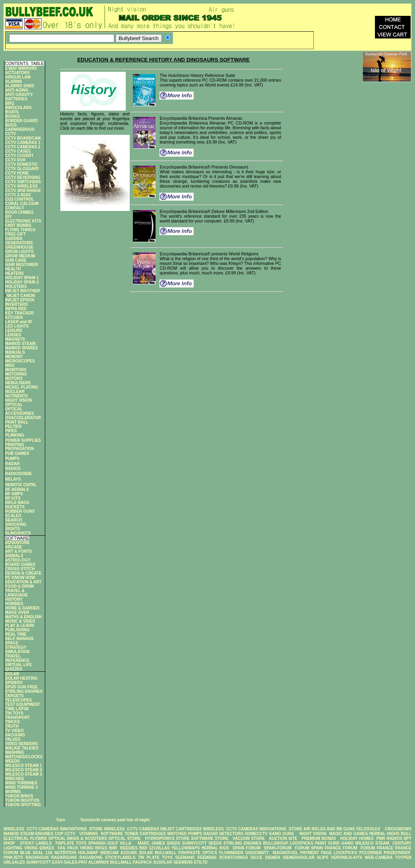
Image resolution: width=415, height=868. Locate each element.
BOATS (12, 112)
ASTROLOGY (18, 560)
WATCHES (177, 834)
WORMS (13, 792)
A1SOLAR (163, 862)
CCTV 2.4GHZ (18, 195)
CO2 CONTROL (20, 199)
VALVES (13, 739)
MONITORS (16, 370)
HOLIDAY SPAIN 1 (22, 278)
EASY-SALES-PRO (69, 862)
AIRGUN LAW (18, 77)
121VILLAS (159, 848)
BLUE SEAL (32, 853)
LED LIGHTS (17, 326)
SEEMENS (207, 857)
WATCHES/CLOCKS (24, 757)
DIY (9, 217)
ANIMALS (14, 556)
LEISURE (14, 331)
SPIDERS (14, 683)
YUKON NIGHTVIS (22, 800)
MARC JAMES (151, 843)
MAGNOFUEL (285, 853)
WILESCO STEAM (372, 843)
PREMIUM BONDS (319, 838)
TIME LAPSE (17, 709)
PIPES (11, 431)
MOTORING (16, 374)
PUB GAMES (17, 453)
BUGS (11, 125)
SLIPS (323, 857)
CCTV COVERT (19, 156)
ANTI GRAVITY (19, 95)
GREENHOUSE (19, 247)
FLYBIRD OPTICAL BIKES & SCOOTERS (69, 838)
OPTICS (210, 853)
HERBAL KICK (215, 848)
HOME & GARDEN (22, 608)
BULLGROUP (276, 843)
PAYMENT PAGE (316, 853)
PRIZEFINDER (397, 853)
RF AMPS (14, 494)
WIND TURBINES (21, 783)
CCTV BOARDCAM (23, 138)
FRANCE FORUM (341, 848)
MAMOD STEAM (20, 344)
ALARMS (14, 81)
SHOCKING (16, 524)
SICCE (256, 857)
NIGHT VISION (19, 400)
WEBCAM (109, 853)
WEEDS (12, 761)
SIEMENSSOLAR (299, 857)
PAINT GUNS (327, 843)
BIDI (143, 848)
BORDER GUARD (22, 121)
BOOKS (12, 116)
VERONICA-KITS (347, 857)
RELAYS (13, 479)
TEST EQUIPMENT (23, 704)
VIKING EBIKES (39, 848)
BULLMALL (165, 853)
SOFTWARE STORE (210, 838)
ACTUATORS (17, 73)
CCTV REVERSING (23, 177)
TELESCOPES (18, 700)
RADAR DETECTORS (224, 834)
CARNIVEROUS (20, 129)
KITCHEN (14, 317)
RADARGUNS (64, 857)
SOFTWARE (112, 834)
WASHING (15, 752)
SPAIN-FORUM (278, 848)
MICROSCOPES (20, 361)
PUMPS (12, 459)
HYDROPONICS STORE (167, 838)
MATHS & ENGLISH (23, 617)
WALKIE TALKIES (22, 748)
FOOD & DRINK (20, 586)
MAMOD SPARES (21, 348)
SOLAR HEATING (21, 678)
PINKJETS (13, 857)
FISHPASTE (189, 853)
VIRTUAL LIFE (19, 665)
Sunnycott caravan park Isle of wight (115, 820)
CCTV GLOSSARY (22, 169)
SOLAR (12, 674)
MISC (10, 365)
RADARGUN (37, 857)
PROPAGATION (20, 449)
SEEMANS (185, 857)
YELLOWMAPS (186, 848)
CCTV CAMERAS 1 (23, 143)
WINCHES (14, 779)
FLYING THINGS (20, 230)
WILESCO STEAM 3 (24, 774)
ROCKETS (15, 507)
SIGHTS (12, 529)
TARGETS (14, 696)
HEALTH (13, 269)
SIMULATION (17, 652)
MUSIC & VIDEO (20, 621)
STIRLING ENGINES (24, 691)
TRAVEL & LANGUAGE (16, 593)
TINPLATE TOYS (71, 843)
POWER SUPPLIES (23, 440)
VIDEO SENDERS (21, 744)
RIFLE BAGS (17, 503)
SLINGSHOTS (18, 533)
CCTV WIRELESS (21, 186)
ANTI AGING (17, 90)
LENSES (13, 335)
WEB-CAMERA (379, 857)
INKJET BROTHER (23, 291)
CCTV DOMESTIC (22, 164)
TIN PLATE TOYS (155, 857)
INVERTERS (16, 304)
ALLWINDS (98, 862)
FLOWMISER (231, 853)
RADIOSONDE (19, 474)
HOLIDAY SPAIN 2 (22, 282)
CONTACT (15, 208)
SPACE (12, 643)
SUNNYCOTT (194, 843)
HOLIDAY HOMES (357, 838)
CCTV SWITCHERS (23, 182)
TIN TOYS (14, 713)
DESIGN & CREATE (23, 573)
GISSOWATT (257, 853)
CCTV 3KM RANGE (23, 191)
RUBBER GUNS (20, 511)
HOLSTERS (16, 286)
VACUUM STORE (249, 838)
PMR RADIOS (389, 838)
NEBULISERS (18, 383)
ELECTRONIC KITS (23, 221)
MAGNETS (15, 339)
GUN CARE (16, 260)
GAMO (348, 843)
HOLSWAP (88, 853)
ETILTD (201, 862)
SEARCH (13, 520)
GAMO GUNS (281, 834)
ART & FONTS (18, 551)
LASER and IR (18, 322)
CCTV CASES (18, 151)
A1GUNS (129, 853)
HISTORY (14, 599)
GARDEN (14, 239)
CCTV (11, 134)
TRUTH (12, 726)
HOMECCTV (256, 834)
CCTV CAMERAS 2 (23, 147)
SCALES (13, 516)
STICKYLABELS (120, 857)
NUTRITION (65, 853)
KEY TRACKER (19, 313)
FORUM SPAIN (309, 848)
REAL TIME (16, 634)
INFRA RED (16, 309)
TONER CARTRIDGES (145, 834)
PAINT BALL (17, 422)
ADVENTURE (17, 543)
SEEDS (215, 843)
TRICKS (12, 722)
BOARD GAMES (20, 564)
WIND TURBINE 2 (21, 787)
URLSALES (14, 862)
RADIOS (13, 468)
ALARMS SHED (20, 86)
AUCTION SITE (283, 838)
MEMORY (14, 357)
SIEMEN (273, 857)
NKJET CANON (21, 296)
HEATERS (14, 273)
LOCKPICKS (303, 843)
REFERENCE (17, 660)
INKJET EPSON (20, 300)
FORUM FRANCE (377, 848)
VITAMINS (89, 834)
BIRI (114, 848)
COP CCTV (65, 834)
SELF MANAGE (20, 639)
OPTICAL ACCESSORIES (20, 411)
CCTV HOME (17, 173)
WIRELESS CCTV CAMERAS (31, 829)
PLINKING (15, 435)
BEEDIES (129, 848)
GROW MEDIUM (20, 256)
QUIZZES (14, 669)
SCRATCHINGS (233, 857)
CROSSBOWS (397, 829)
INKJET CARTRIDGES (181, 829)
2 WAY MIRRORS (21, 68)
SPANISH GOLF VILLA (110, 843)
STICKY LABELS (36, 843)
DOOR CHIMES (19, 212)
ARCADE (14, 547)
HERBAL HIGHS (384, 834)
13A (49, 853)
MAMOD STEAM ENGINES (28, 834)
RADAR (12, 464)
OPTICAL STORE (124, 838)
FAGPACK (142, 862)
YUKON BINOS (19, 796)
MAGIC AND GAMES (348, 834)
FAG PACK (69, 848)
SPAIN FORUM (247, 848)
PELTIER (13, 426)
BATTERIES (16, 99)
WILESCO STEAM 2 (24, 770)
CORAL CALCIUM (22, 204)
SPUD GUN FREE (21, 687)
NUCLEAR (15, 392)
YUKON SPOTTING (23, 805)
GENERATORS (19, 243)
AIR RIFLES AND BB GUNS (329, 829)
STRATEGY (16, 647)
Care (60, 820)
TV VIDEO (14, 731)
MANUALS (15, 352)
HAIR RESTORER (22, 265)
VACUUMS (15, 735)
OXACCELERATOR (23, 418)
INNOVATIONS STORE (81, 829)
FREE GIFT (15, 234)
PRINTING (15, 445)
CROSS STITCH (20, 569)
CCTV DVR (15, 160)
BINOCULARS (18, 108)
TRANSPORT (17, 718)
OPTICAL (14, 405)
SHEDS (173, 843)
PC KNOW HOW (20, 578)
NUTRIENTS (16, 396)
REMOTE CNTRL (21, 485)
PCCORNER (370, 853)
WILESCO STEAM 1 (24, 765)
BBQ (10, 103)
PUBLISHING (17, 630)
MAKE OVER (17, 612)
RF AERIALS (17, 490)
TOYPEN (403, 857)
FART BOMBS (18, 225)
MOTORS (14, 378)
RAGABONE (91, 857)
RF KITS (13, 498)
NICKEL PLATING (22, 387)
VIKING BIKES (93, 848)
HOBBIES (14, 604)
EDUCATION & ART (23, 582)
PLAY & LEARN (20, 626)
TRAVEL (13, 656)
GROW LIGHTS (19, 252)
